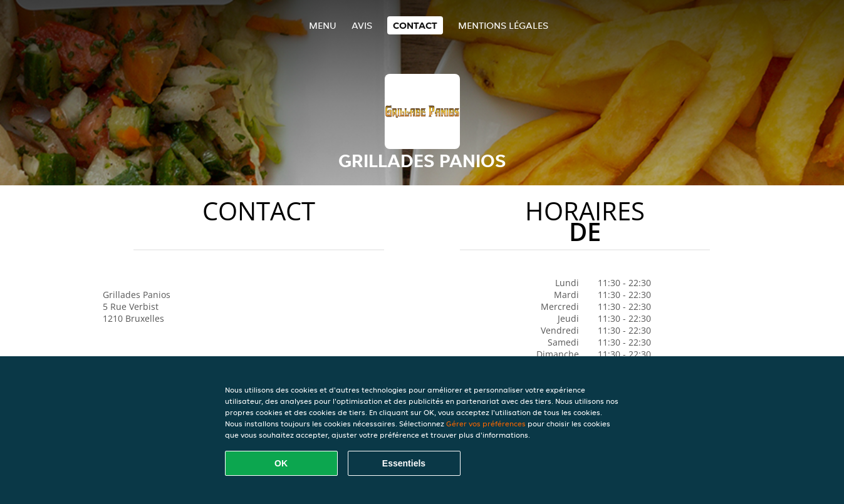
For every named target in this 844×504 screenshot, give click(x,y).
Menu (323, 25)
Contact (415, 25)
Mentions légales (503, 25)
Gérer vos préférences (486, 424)
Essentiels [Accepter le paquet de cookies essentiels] (404, 463)
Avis (362, 25)
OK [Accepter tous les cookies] (281, 463)
